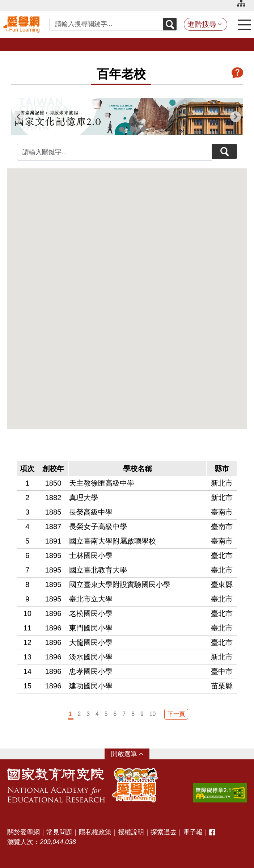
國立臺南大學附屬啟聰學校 (113, 541)
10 (153, 714)
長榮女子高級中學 (98, 527)
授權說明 (131, 832)
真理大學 (84, 498)
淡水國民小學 (91, 657)
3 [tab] (132, 129)
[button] (77, 338)
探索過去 (164, 832)
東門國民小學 (91, 628)
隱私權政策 (95, 832)
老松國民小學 (91, 613)
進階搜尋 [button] (202, 24)
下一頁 (176, 714)
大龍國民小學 (91, 642)
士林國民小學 (91, 555)
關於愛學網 (24, 832)
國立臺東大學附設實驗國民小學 (120, 584)
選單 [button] (131, 754)
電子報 (193, 832)
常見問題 (59, 832)
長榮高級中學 (91, 512)
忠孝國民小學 (91, 671)
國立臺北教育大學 (98, 570)
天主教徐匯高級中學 (102, 483)
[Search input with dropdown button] (106, 24)
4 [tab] (143, 129)
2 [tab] (122, 129)
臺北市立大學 (91, 599)
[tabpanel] (127, 116)
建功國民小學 (91, 686)
